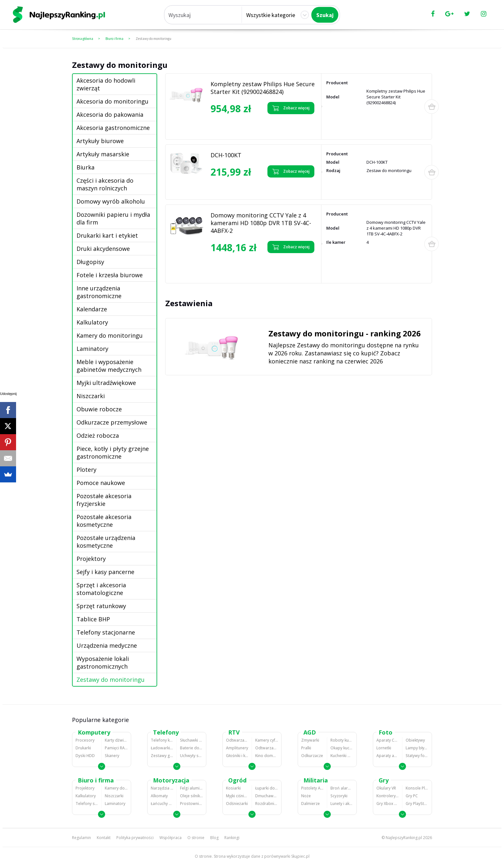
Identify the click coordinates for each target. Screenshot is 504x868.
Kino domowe (267, 756)
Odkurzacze (312, 756)
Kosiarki (233, 788)
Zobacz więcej (291, 108)
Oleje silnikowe (191, 796)
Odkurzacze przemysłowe (112, 422)
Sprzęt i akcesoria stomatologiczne (101, 589)
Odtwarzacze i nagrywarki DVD (267, 748)
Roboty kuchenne (342, 740)
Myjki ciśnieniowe (237, 796)
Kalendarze (92, 309)
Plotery (86, 470)
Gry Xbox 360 (388, 804)
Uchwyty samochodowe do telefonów (191, 756)
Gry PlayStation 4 (417, 804)
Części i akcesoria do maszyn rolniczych (105, 184)
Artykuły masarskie (103, 154)
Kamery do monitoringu (110, 335)
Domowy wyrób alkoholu (111, 201)
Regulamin (81, 838)
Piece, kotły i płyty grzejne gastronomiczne (113, 452)
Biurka (85, 167)
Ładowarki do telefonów (162, 748)
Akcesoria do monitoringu (113, 101)
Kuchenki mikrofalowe (342, 756)
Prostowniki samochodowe (191, 804)
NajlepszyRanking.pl (404, 838)
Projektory (91, 559)
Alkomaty (159, 796)
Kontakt (104, 838)
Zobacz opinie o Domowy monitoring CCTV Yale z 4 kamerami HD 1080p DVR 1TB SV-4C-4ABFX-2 (239, 267)
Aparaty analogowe (388, 756)
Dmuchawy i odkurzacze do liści (267, 796)
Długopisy (90, 262)
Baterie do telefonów (191, 748)
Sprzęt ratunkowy (101, 606)
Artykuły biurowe (100, 141)
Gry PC (412, 796)
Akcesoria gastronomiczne (113, 128)
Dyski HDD (85, 756)
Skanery (112, 756)
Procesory (85, 740)
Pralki (306, 748)
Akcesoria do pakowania (110, 114)
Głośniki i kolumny (237, 756)
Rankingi (232, 838)
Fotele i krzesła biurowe (110, 275)
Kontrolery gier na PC (388, 796)
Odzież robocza (98, 435)
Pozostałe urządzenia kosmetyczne (106, 542)
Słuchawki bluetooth (191, 740)
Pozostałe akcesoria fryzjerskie (104, 500)
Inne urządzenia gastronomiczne (99, 292)
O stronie (196, 838)
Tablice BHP (93, 619)
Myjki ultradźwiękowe (106, 383)
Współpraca (171, 838)
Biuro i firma (114, 39)
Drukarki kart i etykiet (107, 235)
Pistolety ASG (312, 788)
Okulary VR (386, 788)
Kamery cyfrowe (267, 740)
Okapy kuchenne (342, 748)
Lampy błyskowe (417, 748)
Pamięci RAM (116, 748)
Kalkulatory (92, 322)
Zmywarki (310, 740)
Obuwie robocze (99, 409)
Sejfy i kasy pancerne (105, 572)
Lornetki (384, 748)
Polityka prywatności (135, 838)
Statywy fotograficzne (417, 756)
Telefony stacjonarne (106, 632)
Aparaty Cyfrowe (388, 740)
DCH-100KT (226, 155)
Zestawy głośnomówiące (162, 756)
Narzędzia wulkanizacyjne (162, 788)
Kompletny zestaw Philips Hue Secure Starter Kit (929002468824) (263, 88)
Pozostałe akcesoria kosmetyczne (104, 521)
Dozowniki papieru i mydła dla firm (113, 218)
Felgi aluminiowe (191, 788)
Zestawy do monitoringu (153, 39)
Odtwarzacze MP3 (237, 740)
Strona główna (83, 39)
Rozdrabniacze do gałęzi (267, 804)
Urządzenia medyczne (107, 645)
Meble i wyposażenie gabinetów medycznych (109, 366)
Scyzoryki (339, 796)
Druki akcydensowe (103, 249)
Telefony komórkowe (162, 740)
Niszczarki (91, 396)
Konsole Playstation (417, 788)
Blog (214, 838)
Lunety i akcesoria (342, 804)
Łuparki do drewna (267, 788)
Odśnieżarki (237, 804)
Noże (306, 796)
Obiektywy (415, 740)
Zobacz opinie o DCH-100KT (235, 184)
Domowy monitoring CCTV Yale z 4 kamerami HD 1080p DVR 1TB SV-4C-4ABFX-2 (261, 223)
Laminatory (92, 349)
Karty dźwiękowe (116, 740)
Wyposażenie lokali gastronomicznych (103, 662)
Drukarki (83, 748)
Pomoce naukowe (101, 483)
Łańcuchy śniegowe (162, 804)
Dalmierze (310, 804)
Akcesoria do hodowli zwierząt (106, 84)
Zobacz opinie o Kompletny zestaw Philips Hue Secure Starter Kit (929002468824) (235, 126)
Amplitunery (237, 748)
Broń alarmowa (342, 788)
